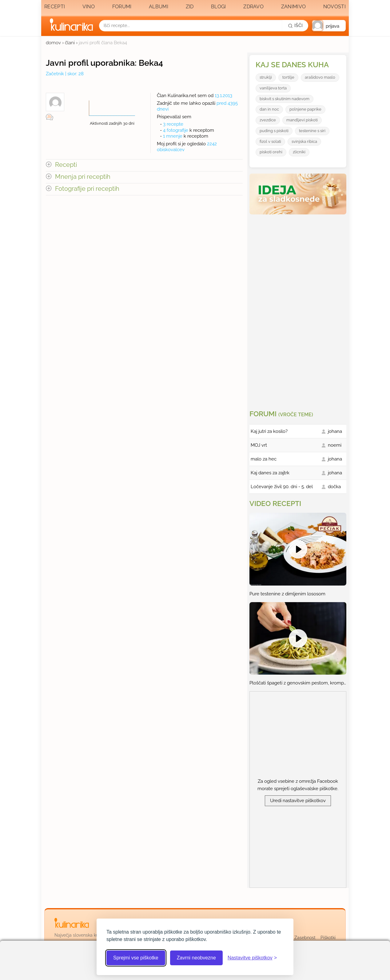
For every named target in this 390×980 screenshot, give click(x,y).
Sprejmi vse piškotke (136, 958)
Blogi (219, 7)
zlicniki (299, 152)
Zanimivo (293, 7)
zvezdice (268, 120)
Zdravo (253, 7)
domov (53, 43)
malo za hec (264, 459)
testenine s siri (312, 131)
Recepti (55, 7)
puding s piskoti (274, 131)
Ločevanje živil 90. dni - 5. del (282, 487)
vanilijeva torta (273, 88)
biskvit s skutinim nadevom (285, 99)
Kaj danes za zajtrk (270, 473)
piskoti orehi (271, 152)
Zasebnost (305, 938)
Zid (190, 7)
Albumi (159, 7)
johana (335, 431)
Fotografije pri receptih (87, 189)
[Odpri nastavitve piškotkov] (252, 958)
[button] (329, 26)
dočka (334, 487)
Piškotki (328, 938)
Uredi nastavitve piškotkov (298, 801)
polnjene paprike (305, 109)
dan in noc (269, 109)
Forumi (122, 7)
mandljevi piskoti (302, 120)
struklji (266, 77)
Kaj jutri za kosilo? (269, 431)
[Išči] (295, 25)
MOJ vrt (259, 445)
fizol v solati (270, 141)
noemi (335, 445)
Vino (89, 7)
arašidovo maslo (320, 77)
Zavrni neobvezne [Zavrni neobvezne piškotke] (196, 958)
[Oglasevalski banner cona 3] (299, 310)
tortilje (288, 77)
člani (70, 43)
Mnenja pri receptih (83, 177)
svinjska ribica (304, 141)
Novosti (334, 7)
